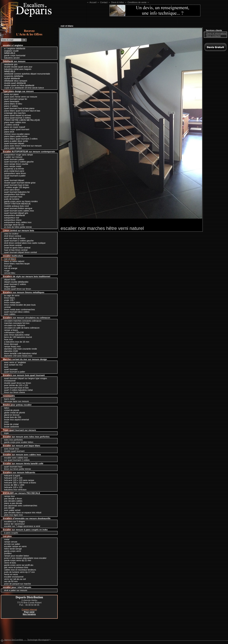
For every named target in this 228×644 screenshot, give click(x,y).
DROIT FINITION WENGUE (16, 204)
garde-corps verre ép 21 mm (17, 560)
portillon (7, 553)
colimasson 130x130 (13, 332)
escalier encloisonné (13, 577)
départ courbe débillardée (15, 282)
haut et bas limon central (15, 250)
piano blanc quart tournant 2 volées (20, 139)
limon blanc (9, 298)
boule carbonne (10, 427)
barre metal (9, 399)
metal (6, 539)
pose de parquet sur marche (17, 584)
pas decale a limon (12, 499)
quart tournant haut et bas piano (18, 108)
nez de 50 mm (10, 581)
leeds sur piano (10, 94)
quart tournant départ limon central (19, 252)
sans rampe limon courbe (15, 164)
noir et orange (10, 268)
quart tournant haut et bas (15, 185)
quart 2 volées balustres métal (17, 390)
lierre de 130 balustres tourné (17, 337)
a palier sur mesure (12, 157)
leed (5, 367)
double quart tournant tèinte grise (19, 183)
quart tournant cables (13, 159)
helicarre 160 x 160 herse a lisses (19, 483)
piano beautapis (11, 101)
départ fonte (9, 280)
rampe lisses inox (11, 346)
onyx (5, 422)
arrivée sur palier (11, 544)
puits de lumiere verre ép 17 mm (18, 572)
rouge (6, 271)
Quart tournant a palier (14, 176)
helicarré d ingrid (11, 476)
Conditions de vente (137, 2)
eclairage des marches (14, 113)
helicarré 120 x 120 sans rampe (18, 480)
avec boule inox (11, 449)
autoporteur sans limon (14, 173)
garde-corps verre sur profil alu (18, 565)
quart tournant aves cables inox (18, 211)
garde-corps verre (12, 551)
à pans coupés (10, 533)
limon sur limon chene (14, 392)
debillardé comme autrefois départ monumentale (26, 74)
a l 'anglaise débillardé (14, 48)
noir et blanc (9, 259)
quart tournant (10, 369)
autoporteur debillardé (14, 215)
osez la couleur (10, 234)
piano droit (8, 132)
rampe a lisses (10, 330)
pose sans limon (11, 190)
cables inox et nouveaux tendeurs (19, 570)
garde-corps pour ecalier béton (18, 442)
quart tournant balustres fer (16, 192)
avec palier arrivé (11, 510)
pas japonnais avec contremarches (20, 506)
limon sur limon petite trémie (17, 469)
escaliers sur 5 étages (14, 521)
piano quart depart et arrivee (17, 115)
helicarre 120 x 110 (12, 487)
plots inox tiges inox (12, 515)
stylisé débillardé (11, 78)
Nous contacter (213, 36)
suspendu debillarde (13, 76)
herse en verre (10, 574)
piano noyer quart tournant (16, 129)
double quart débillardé (14, 83)
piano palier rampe (12, 148)
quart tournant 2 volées (14, 284)
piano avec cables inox (14, 122)
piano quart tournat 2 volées (16, 118)
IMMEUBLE (9, 53)
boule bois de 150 (12, 417)
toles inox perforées (12, 440)
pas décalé (8, 508)
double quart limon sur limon (17, 289)
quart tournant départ (13, 143)
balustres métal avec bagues (17, 69)
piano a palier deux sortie (15, 141)
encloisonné (9, 381)
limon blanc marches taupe (16, 264)
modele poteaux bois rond (15, 206)
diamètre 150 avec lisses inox (17, 356)
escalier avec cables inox (15, 458)
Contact (104, 2)
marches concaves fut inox (16, 323)
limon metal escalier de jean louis (19, 305)
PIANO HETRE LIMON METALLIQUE (21, 120)
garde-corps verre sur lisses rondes (20, 201)
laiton (6, 408)
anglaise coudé (10, 51)
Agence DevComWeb (14, 640)
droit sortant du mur (12, 365)
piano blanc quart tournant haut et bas (21, 111)
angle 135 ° (9, 300)
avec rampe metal (12, 166)
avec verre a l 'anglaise (14, 362)
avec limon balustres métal (16, 335)
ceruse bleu (9, 273)
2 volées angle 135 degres (16, 187)
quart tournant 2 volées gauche (18, 162)
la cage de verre (11, 295)
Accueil (93, 2)
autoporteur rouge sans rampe (17, 155)
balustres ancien (11, 58)
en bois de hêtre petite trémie (17, 227)
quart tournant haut (12, 197)
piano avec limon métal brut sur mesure (22, 146)
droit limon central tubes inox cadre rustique (24, 243)
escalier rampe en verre (14, 546)
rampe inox (8, 496)
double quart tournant (13, 451)
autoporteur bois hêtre (14, 194)
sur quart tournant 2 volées (16, 460)
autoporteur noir (11, 218)
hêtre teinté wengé (12, 549)
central (6, 307)
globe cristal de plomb (14, 413)
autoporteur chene (12, 220)
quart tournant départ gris (15, 213)
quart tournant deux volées (16, 312)
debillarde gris (10, 64)
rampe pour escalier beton (16, 556)
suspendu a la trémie (13, 169)
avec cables (9, 314)
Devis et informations (215, 33)
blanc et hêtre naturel (13, 261)
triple (5, 433)
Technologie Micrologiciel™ (39, 640)
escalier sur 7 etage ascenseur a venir (21, 526)
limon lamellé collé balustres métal (19, 353)
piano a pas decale (12, 503)
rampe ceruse (10, 542)
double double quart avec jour (17, 67)
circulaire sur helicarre (14, 325)
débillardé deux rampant (15, 81)
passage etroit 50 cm (13, 225)
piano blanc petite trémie (15, 136)
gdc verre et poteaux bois (15, 567)
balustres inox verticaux (14, 490)
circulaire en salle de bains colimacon (21, 328)
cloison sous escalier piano (16, 134)
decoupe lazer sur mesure (15, 401)
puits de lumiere (11, 199)
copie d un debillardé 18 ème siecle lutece (23, 88)
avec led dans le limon (14, 238)
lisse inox (7, 339)
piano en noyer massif (14, 127)
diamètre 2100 (10, 351)
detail (6, 178)
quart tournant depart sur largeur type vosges (24, 378)
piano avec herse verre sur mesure (20, 97)
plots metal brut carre (13, 171)
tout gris (7, 266)
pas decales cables (12, 501)
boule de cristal (10, 424)
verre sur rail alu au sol (14, 579)
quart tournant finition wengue (17, 208)
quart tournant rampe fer (15, 99)
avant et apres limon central (16, 248)
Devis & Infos (117, 2)
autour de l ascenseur (13, 524)
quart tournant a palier (14, 372)
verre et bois (9, 563)
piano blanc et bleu (12, 104)
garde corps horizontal (14, 55)
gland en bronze (11, 415)
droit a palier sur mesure (15, 590)
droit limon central (12, 236)
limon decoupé (10, 344)
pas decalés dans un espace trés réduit (22, 513)
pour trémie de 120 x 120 (15, 385)
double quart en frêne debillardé (18, 85)
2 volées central (11, 125)
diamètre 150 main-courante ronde (20, 349)
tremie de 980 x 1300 (13, 485)
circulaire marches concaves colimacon (22, 321)
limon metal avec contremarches (18, 309)
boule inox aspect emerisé (16, 420)
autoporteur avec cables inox (17, 222)
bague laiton (9, 287)
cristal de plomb (11, 410)
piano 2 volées (10, 106)
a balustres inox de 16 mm (16, 342)
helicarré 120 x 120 (12, 478)
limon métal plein (11, 302)
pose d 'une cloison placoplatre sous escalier (24, 558)
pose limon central (12, 245)
